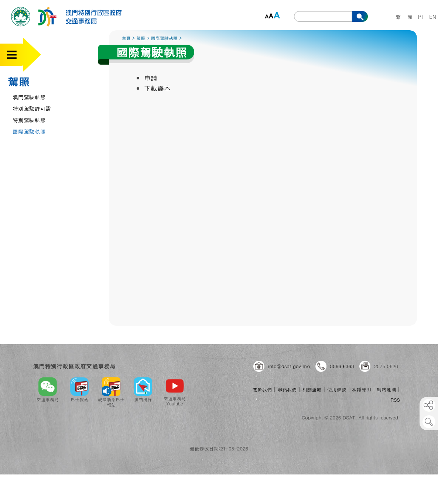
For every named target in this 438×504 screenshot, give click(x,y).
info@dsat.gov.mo (289, 366)
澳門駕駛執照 (29, 97)
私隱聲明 (362, 389)
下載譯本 (157, 88)
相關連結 (312, 389)
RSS (395, 400)
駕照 (18, 81)
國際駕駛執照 (29, 131)
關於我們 (262, 389)
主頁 (126, 38)
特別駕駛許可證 (32, 108)
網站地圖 (386, 389)
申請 (151, 78)
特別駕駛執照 (29, 120)
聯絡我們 (287, 389)
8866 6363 (342, 366)
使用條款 (337, 389)
